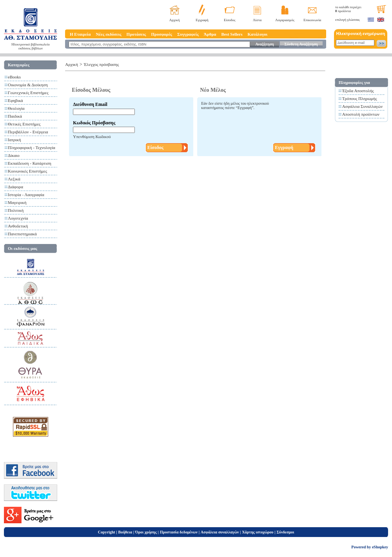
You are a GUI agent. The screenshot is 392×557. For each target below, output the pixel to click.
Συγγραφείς (188, 34)
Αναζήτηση (264, 44)
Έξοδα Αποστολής (358, 91)
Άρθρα (210, 34)
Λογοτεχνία (18, 218)
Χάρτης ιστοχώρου (258, 532)
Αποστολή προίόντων (361, 114)
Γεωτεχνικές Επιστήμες (28, 93)
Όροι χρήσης (146, 532)
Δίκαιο (14, 155)
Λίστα (257, 20)
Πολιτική (16, 210)
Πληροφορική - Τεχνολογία (32, 147)
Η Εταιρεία (80, 34)
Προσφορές (162, 34)
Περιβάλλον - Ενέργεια (28, 132)
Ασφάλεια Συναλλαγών (363, 106)
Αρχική (175, 20)
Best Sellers (232, 34)
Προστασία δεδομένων (179, 532)
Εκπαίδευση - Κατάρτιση (30, 163)
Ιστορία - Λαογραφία (26, 195)
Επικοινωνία (312, 20)
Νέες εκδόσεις (108, 34)
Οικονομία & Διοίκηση (28, 85)
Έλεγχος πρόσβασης (102, 64)
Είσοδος (230, 20)
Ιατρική (15, 140)
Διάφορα (15, 187)
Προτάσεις (136, 34)
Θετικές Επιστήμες (24, 124)
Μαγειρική (17, 202)
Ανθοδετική (18, 226)
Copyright (107, 532)
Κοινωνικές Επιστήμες (27, 171)
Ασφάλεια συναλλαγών (220, 532)
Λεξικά (14, 179)
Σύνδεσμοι (285, 532)
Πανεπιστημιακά (22, 234)
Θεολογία (16, 108)
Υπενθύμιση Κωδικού (92, 137)
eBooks (14, 77)
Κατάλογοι (258, 34)
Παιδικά (15, 116)
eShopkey (380, 547)
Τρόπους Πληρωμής (360, 98)
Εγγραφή (202, 20)
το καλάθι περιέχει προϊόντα (348, 9)
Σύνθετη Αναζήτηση (301, 44)
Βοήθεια (125, 532)
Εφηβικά (15, 100)
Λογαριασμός (285, 20)
